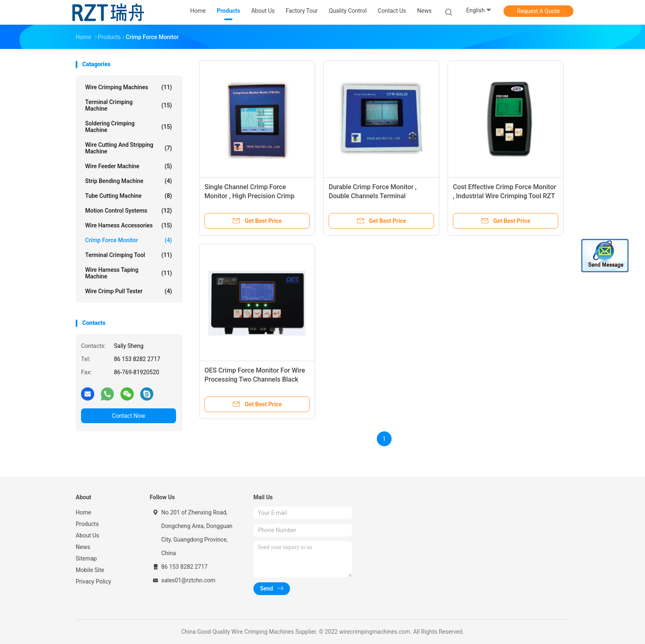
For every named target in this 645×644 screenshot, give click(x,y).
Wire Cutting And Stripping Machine (129, 148)
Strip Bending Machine (129, 181)
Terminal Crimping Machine (129, 105)
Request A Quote (538, 11)
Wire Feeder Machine (129, 166)
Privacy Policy (93, 581)
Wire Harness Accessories (129, 225)
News (83, 547)
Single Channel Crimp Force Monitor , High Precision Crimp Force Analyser (249, 196)
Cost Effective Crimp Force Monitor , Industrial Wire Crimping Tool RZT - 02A (505, 196)
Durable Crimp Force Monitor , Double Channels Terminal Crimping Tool (373, 196)
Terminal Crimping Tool (129, 255)
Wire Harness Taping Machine (129, 273)
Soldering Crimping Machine (129, 127)
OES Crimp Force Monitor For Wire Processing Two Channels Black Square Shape (255, 379)
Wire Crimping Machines (129, 87)
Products (87, 524)
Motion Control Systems (129, 211)
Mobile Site (90, 570)
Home (84, 512)
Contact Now (129, 416)
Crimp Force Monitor (129, 240)
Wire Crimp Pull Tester (129, 291)
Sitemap (86, 558)
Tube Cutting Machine (129, 196)
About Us (87, 535)
